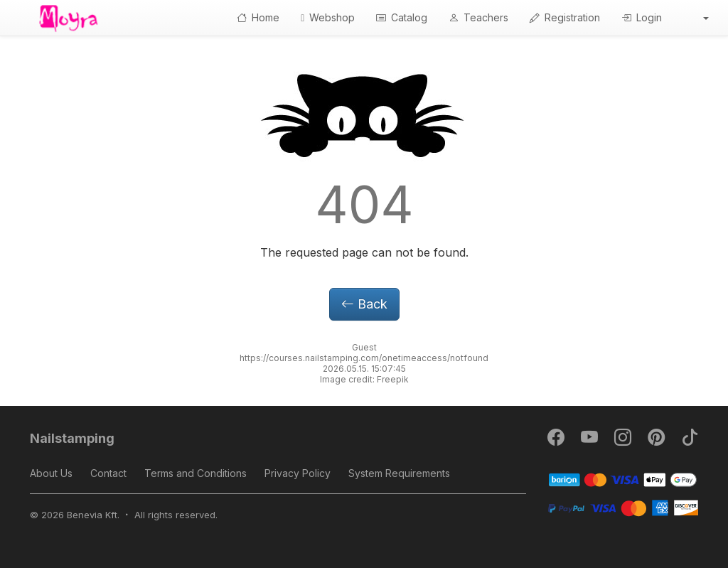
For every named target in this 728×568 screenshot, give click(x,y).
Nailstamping (72, 438)
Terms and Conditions (196, 473)
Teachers (478, 17)
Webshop (328, 17)
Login (642, 17)
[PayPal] (623, 507)
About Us (51, 473)
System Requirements (399, 473)
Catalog (402, 17)
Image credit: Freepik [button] (364, 379)
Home (258, 17)
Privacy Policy (298, 473)
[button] (696, 18)
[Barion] (623, 479)
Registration (565, 17)
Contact (108, 473)
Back (364, 304)
